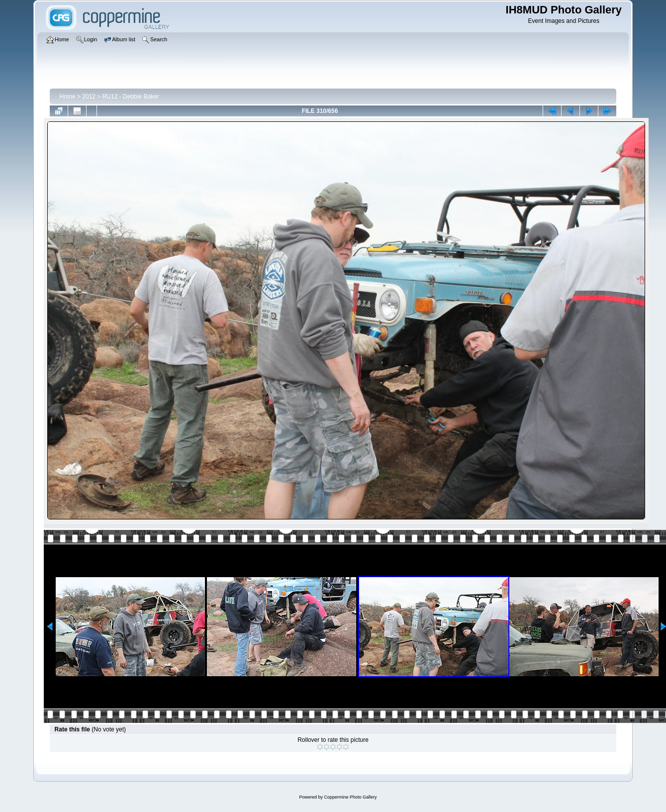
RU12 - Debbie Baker (131, 97)
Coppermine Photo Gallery (350, 797)
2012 (89, 97)
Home (68, 97)
